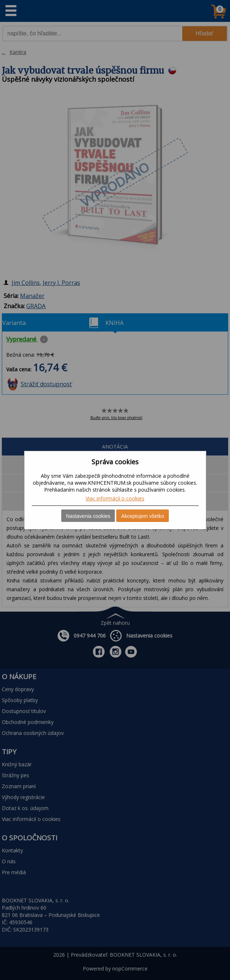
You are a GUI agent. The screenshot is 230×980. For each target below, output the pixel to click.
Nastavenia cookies (88, 516)
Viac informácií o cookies (115, 498)
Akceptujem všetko (143, 516)
